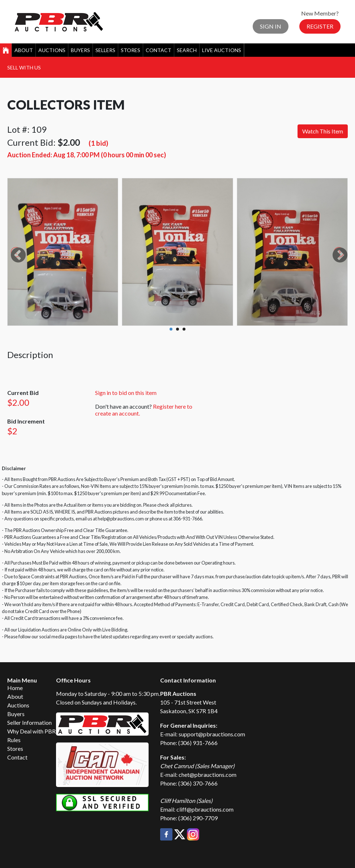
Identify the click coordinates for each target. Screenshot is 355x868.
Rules (14, 740)
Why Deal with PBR (31, 731)
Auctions (52, 50)
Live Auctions (222, 50)
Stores (131, 50)
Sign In (271, 26)
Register (320, 26)
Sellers (105, 50)
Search (187, 50)
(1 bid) (98, 143)
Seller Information (29, 722)
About (24, 50)
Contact (159, 50)
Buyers (80, 50)
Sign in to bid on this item (126, 393)
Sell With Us (24, 67)
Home (15, 688)
